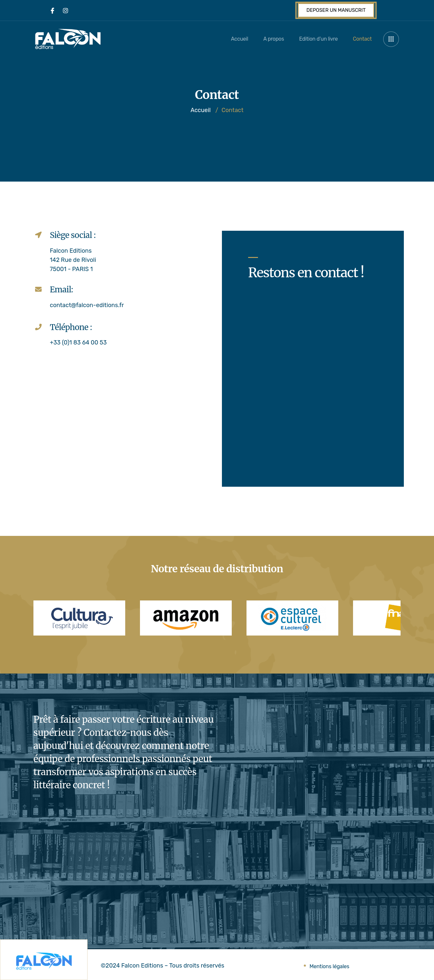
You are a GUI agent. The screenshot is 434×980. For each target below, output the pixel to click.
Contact (361, 39)
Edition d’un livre (316, 39)
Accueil (234, 39)
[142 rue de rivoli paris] (122, 423)
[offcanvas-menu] (391, 39)
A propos (270, 39)
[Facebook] (52, 10)
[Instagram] (66, 10)
